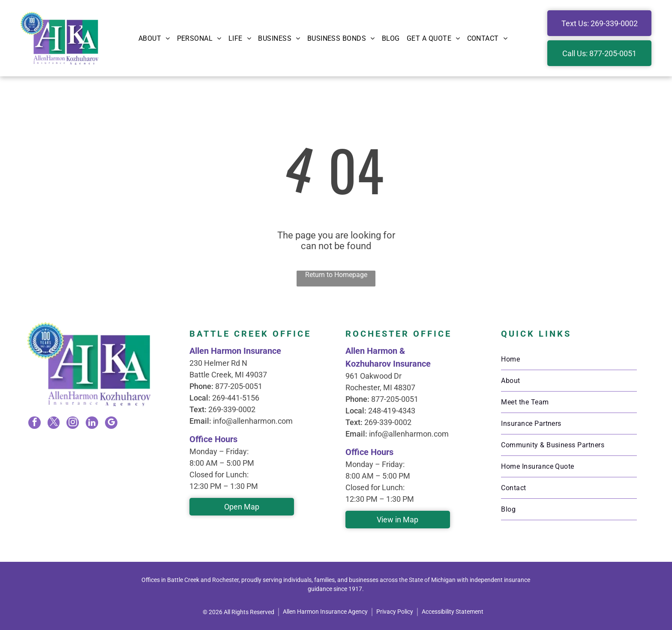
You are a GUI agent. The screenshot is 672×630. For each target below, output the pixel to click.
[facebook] (35, 424)
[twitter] (54, 424)
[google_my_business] (111, 424)
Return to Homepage (336, 275)
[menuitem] (154, 38)
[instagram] (73, 424)
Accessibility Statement (453, 612)
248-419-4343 (392, 411)
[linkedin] (92, 424)
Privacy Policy (395, 612)
